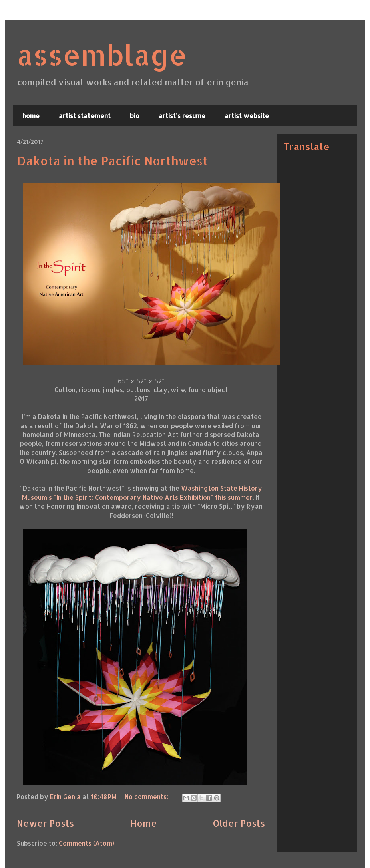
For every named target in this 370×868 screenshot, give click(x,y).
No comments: (147, 797)
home (31, 116)
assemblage (102, 55)
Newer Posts (45, 823)
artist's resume (182, 116)
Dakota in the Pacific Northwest (112, 161)
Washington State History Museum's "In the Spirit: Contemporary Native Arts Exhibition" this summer (142, 492)
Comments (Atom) (86, 843)
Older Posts (239, 823)
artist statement (85, 116)
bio (135, 116)
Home (144, 823)
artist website (247, 116)
